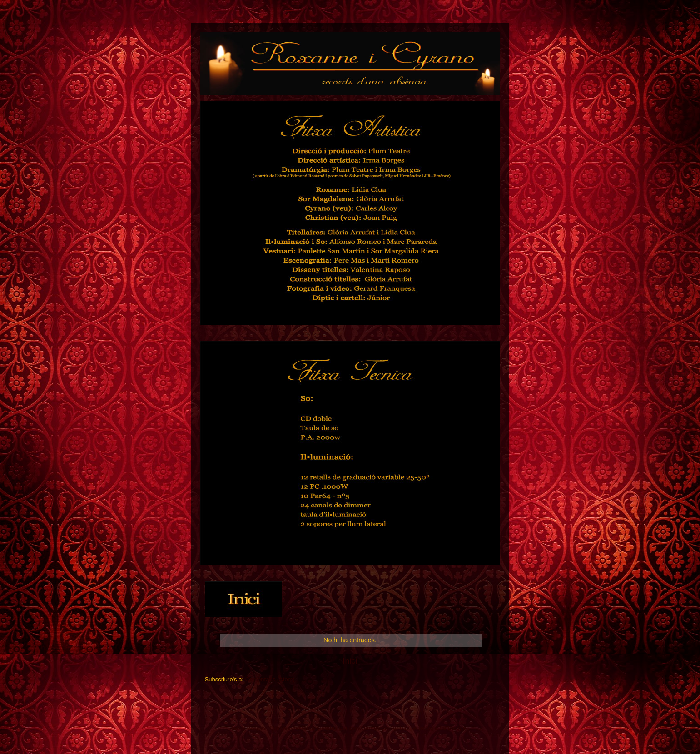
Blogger (458, 728)
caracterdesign (369, 728)
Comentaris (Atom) (270, 679)
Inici (350, 661)
